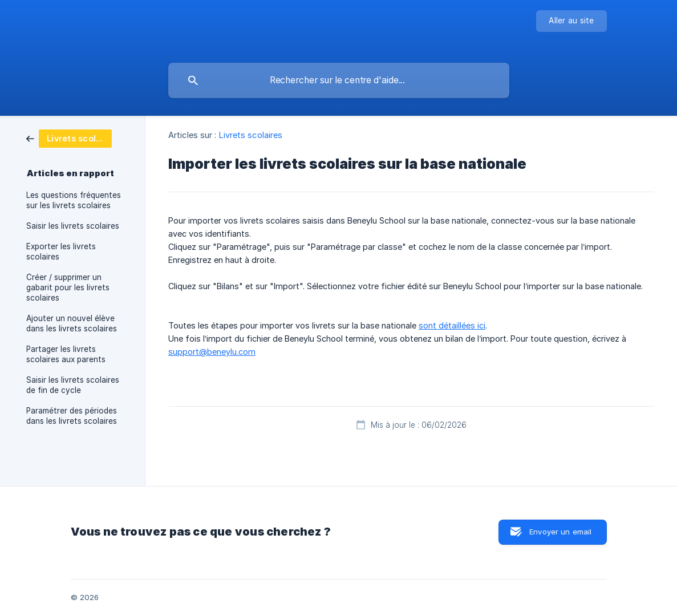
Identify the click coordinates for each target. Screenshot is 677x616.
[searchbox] (339, 80)
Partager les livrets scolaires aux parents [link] (66, 354)
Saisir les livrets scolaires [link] (73, 226)
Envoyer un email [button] (560, 532)
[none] (571, 21)
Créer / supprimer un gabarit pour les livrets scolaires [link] (68, 287)
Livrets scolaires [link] (251, 135)
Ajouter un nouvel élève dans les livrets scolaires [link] (72, 323)
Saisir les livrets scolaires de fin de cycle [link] (73, 385)
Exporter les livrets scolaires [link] (61, 252)
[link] (69, 138)
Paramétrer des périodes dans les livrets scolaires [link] (72, 416)
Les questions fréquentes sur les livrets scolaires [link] (74, 200)
